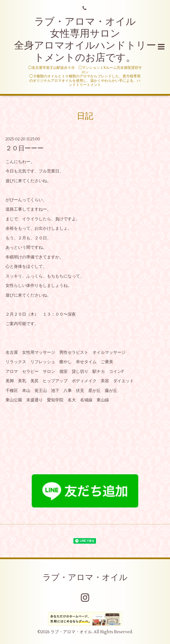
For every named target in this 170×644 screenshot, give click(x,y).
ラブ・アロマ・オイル (85, 578)
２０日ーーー (25, 148)
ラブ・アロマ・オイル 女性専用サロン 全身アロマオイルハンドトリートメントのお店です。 (85, 40)
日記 (85, 116)
